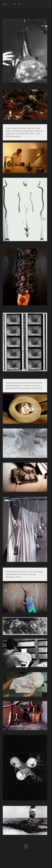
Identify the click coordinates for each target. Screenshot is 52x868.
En (19, 4)
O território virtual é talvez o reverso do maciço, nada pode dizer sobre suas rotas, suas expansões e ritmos (24, 574)
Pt (15, 4)
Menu (5, 4)
